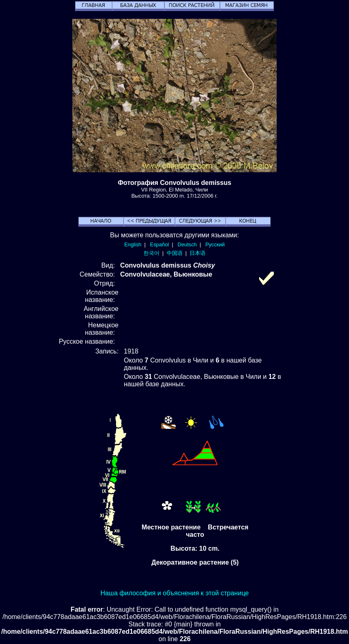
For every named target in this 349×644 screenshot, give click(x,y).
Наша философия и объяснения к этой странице (175, 593)
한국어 (151, 253)
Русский (215, 244)
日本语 (198, 253)
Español (159, 244)
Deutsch (187, 244)
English (133, 244)
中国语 (175, 253)
